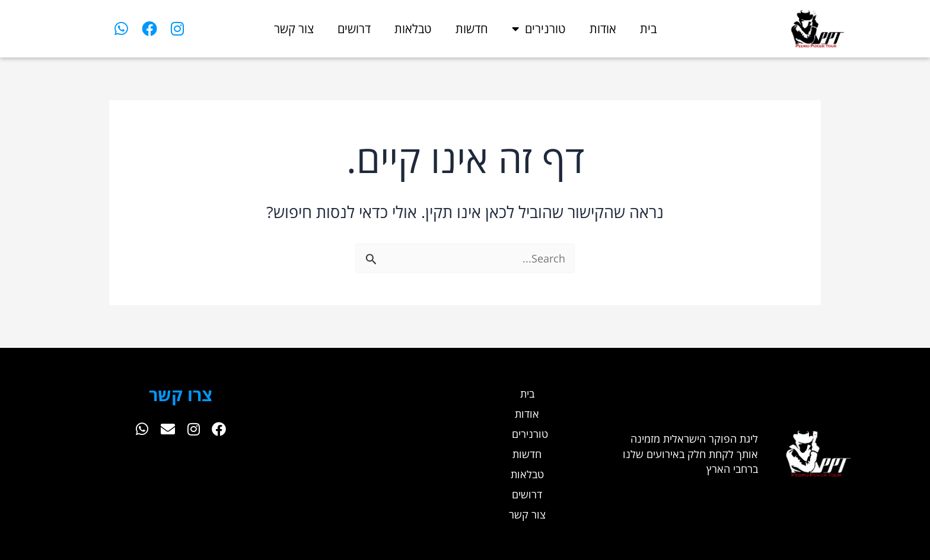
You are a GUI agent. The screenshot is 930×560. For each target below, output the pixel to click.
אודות (603, 29)
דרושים (354, 29)
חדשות (472, 29)
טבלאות (413, 29)
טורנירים (539, 29)
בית (648, 29)
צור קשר (294, 29)
